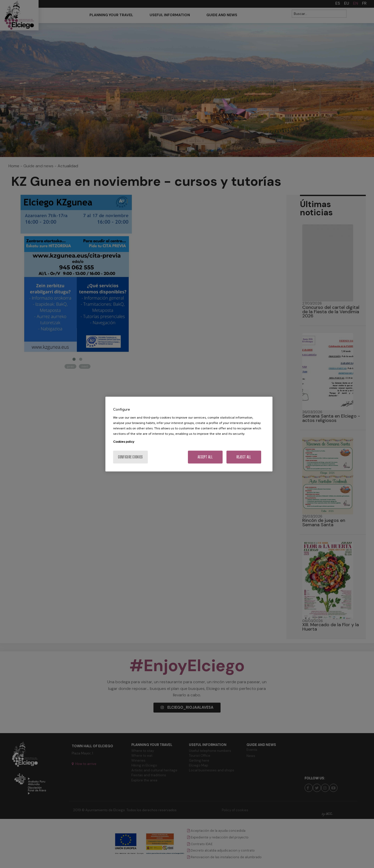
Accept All (205, 457)
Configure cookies (130, 457)
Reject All (244, 457)
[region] (189, 434)
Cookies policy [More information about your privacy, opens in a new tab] (124, 441)
